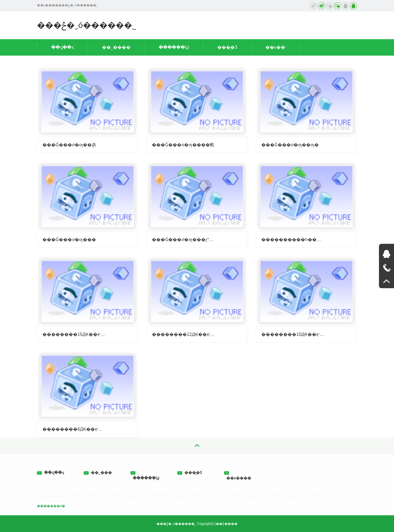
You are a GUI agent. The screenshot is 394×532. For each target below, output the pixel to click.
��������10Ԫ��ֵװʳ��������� (293, 334)
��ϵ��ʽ (276, 47)
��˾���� (116, 47)
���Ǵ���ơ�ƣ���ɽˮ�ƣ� (184, 240)
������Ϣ (174, 47)
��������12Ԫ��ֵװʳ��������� (184, 334)
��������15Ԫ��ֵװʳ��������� (74, 334)
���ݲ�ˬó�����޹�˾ (87, 25)
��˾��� (98, 473)
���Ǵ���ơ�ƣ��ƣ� (290, 145)
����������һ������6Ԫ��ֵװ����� (293, 240)
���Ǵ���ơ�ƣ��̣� (69, 240)
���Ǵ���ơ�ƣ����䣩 (183, 145)
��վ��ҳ (63, 47)
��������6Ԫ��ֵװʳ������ (74, 429)
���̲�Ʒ (227, 47)
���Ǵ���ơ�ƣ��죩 (69, 145)
